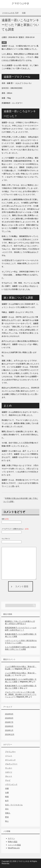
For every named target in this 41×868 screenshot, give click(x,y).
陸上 (7, 821)
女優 (7, 793)
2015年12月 (10, 734)
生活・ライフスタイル (14, 805)
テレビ (8, 780)
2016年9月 (9, 714)
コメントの (14, 845)
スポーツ (9, 772)
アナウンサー (10, 752)
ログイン (11, 838)
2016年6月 (9, 726)
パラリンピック (11, 784)
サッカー (9, 768)
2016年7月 (9, 722)
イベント (9, 756)
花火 (7, 809)
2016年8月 (9, 718)
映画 (7, 797)
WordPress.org (14, 848)
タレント (9, 776)
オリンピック (10, 760)
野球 (7, 817)
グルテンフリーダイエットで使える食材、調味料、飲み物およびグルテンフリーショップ (21, 694)
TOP (10, 13)
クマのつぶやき (20, 3)
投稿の (13, 842)
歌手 (7, 801)
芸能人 (8, 813)
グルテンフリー (11, 764)
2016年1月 (9, 730)
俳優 (4, 42)
